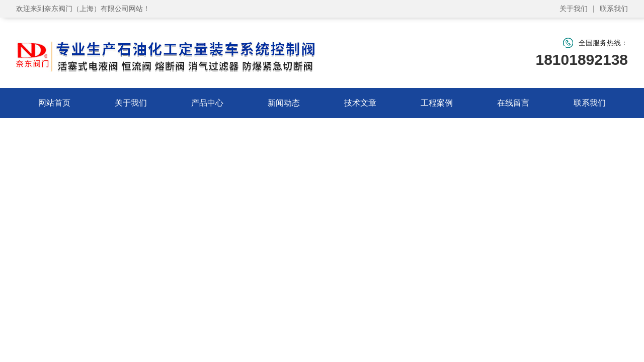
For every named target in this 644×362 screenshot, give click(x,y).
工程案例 (437, 103)
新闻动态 (284, 103)
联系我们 (614, 9)
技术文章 (360, 103)
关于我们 (574, 9)
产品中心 (207, 103)
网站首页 (54, 103)
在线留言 (513, 103)
